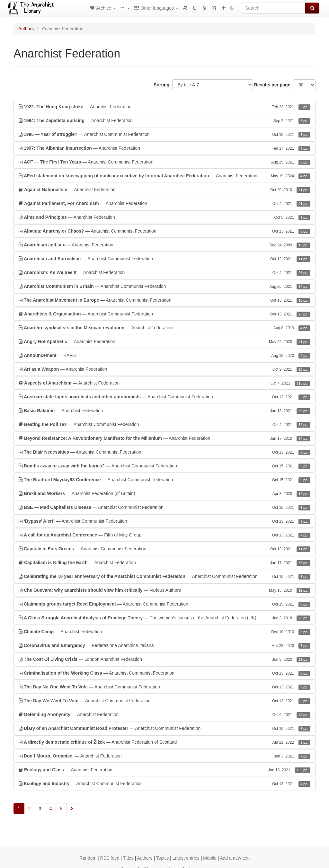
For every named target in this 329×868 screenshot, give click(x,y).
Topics (163, 858)
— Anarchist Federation (164, 107)
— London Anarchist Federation (164, 659)
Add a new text (235, 858)
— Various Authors (164, 590)
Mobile (210, 858)
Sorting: (162, 85)
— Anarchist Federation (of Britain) (164, 493)
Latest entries (186, 858)
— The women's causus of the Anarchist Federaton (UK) (164, 618)
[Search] (273, 8)
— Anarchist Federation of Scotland (164, 742)
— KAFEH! (164, 355)
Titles (128, 858)
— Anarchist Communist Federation (164, 134)
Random (88, 858)
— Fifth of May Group (164, 535)
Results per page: (273, 85)
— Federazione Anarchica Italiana (164, 645)
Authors (26, 29)
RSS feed (110, 858)
